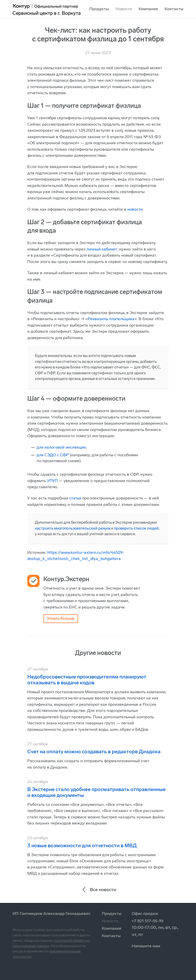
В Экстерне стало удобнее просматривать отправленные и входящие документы (96, 792)
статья (75, 498)
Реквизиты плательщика (111, 319)
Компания (148, 9)
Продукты (99, 9)
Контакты (174, 9)
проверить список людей (136, 528)
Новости (124, 9)
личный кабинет (102, 249)
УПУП (52, 481)
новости (135, 209)
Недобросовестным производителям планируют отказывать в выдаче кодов (87, 680)
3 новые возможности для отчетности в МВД (82, 845)
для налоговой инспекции (61, 447)
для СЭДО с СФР (53, 455)
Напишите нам (146, 946)
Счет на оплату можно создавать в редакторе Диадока (94, 751)
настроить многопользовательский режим (73, 528)
